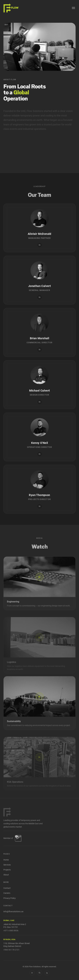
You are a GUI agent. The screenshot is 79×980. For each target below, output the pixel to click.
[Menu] (73, 8)
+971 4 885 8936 (11, 931)
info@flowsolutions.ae (13, 912)
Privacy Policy (10, 898)
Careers (7, 893)
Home (6, 860)
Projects (7, 870)
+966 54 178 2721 (11, 950)
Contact (7, 888)
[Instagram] (47, 973)
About (6, 875)
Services (7, 865)
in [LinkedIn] (32, 973)
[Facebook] (40, 973)
